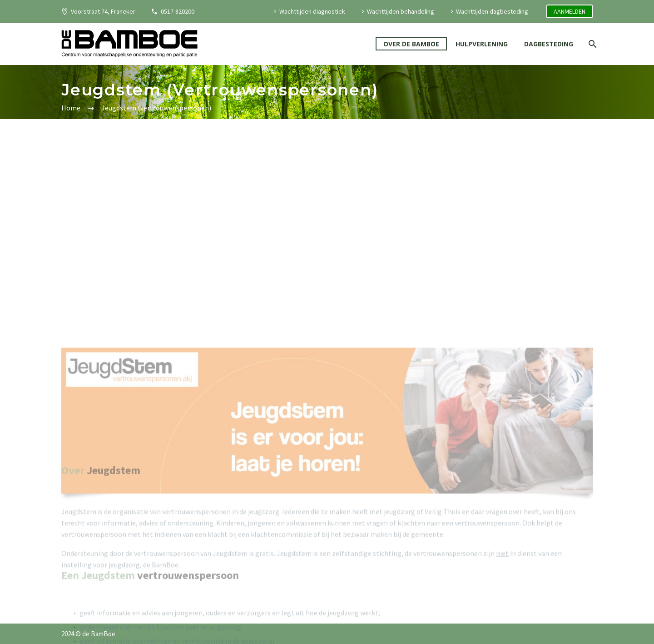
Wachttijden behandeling (401, 11)
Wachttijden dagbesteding (492, 11)
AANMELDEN (570, 11)
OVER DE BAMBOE (411, 44)
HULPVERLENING (482, 44)
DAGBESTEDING (549, 44)
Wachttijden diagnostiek (312, 11)
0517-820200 (178, 11)
